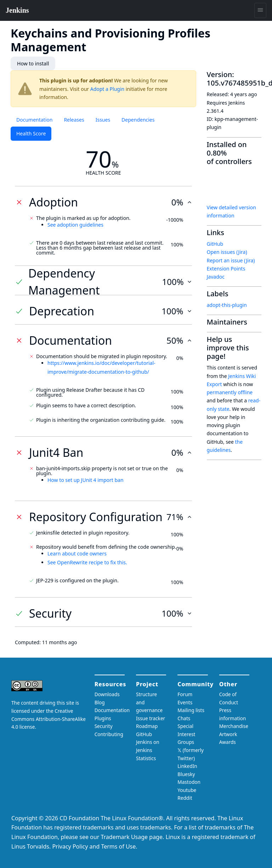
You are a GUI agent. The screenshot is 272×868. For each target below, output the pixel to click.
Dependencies (138, 120)
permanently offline (230, 392)
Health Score (31, 133)
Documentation (34, 120)
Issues (103, 120)
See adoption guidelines (75, 224)
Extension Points (226, 269)
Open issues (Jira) (227, 252)
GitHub (215, 244)
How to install (33, 63)
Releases (74, 120)
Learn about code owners (77, 554)
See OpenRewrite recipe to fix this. (87, 562)
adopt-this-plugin (227, 305)
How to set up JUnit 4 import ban (86, 480)
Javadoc (216, 277)
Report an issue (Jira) (231, 260)
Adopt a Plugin (107, 89)
